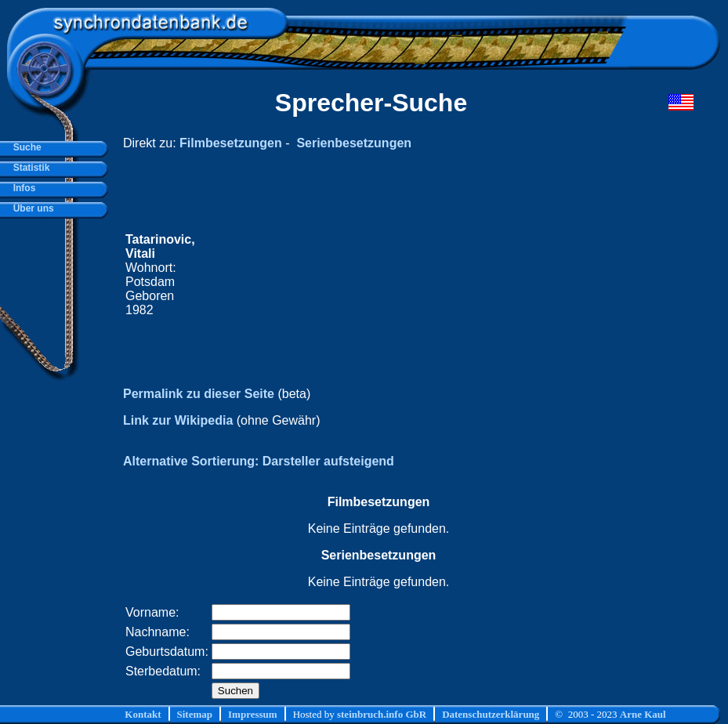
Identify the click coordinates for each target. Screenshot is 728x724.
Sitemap (195, 714)
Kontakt (143, 714)
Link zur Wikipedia (178, 420)
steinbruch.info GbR (382, 714)
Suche (25, 147)
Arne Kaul (643, 714)
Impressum (253, 714)
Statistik (29, 168)
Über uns (31, 208)
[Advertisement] (415, 275)
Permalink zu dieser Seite (199, 394)
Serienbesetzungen (354, 143)
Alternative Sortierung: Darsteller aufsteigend (259, 461)
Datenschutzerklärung (491, 714)
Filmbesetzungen (231, 143)
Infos (22, 188)
